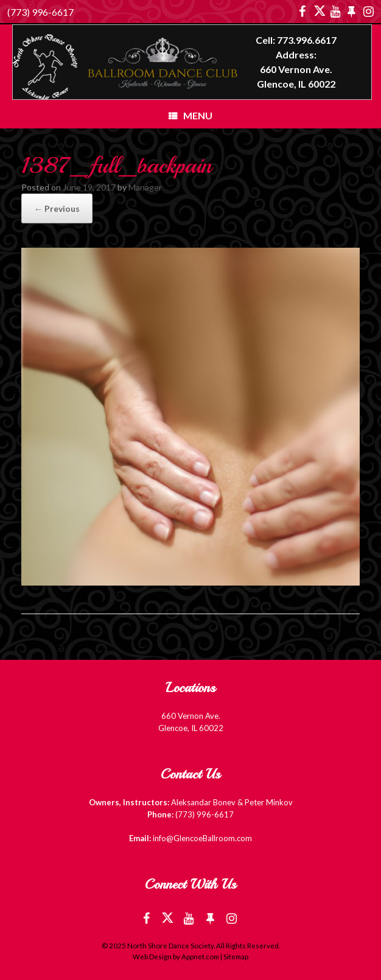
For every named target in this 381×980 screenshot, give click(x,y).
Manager (145, 187)
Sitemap (236, 957)
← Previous (57, 208)
